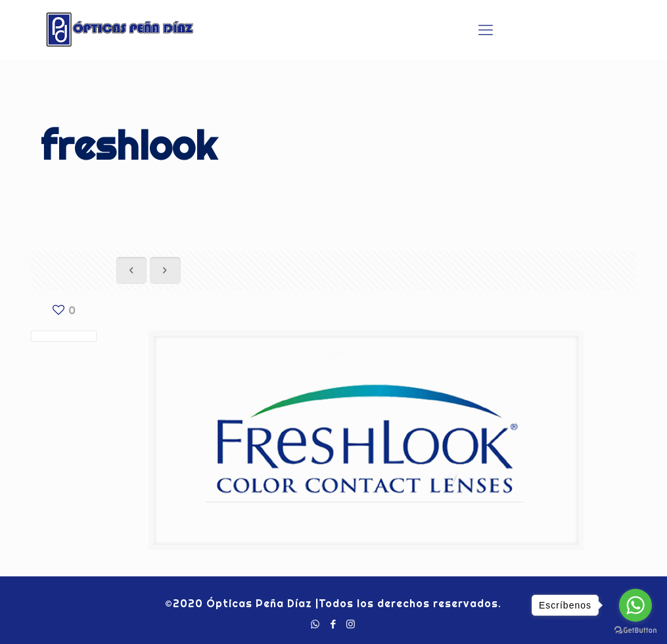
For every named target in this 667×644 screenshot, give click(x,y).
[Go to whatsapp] (635, 605)
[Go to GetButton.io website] (635, 631)
